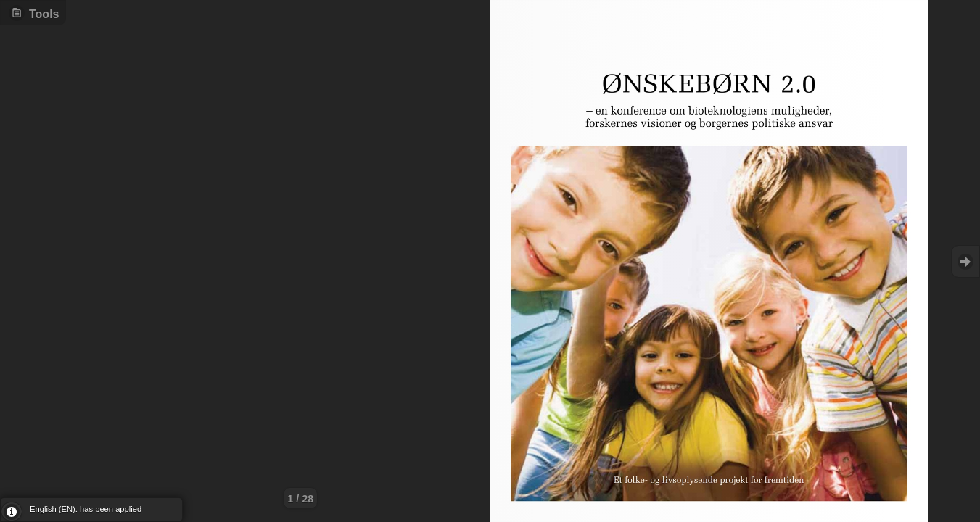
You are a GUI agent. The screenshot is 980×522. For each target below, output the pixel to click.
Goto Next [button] (965, 261)
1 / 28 (300, 499)
